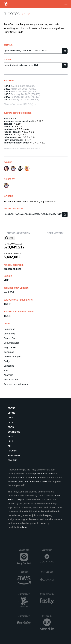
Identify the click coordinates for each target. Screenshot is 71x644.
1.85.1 (7, 91)
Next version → (57, 233)
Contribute (14, 432)
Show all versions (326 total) (18, 104)
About (11, 437)
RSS (6, 370)
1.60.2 (7, 100)
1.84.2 (7, 97)
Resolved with (48, 572)
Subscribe (9, 366)
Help (10, 441)
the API (35, 477)
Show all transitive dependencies (21, 148)
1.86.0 (7, 89)
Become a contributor (36, 481)
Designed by (48, 550)
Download (9, 352)
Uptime (11, 413)
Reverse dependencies (16, 384)
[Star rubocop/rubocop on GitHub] (9, 238)
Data (10, 422)
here (25, 527)
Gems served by (47, 594)
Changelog (9, 334)
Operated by (25, 551)
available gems (16, 481)
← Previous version (17, 233)
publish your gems (44, 474)
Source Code (11, 338)
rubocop (12, 13)
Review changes (12, 357)
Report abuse (11, 379)
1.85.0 (7, 94)
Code (11, 418)
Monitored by (25, 594)
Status (12, 408)
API (9, 446)
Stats (11, 427)
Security (13, 460)
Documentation (12, 343)
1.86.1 (7, 86)
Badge (7, 361)
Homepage (9, 329)
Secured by (48, 616)
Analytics (8, 375)
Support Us (14, 456)
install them (19, 477)
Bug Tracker (10, 347)
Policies (12, 451)
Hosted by (25, 572)
